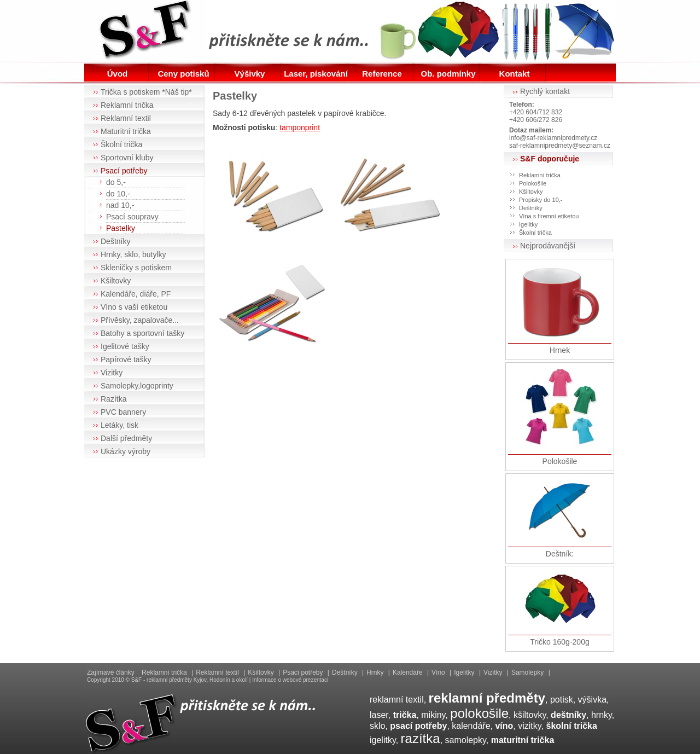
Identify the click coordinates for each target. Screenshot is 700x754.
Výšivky (250, 74)
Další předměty (126, 438)
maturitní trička (523, 740)
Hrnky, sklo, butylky (133, 254)
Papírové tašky (126, 359)
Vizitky (112, 373)
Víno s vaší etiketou (134, 307)
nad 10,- (120, 205)
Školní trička (121, 144)
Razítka (113, 399)
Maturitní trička (126, 131)
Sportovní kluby (127, 158)
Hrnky (375, 672)
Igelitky (528, 224)
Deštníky (115, 241)
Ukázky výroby (126, 451)
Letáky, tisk (119, 425)
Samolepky (527, 672)
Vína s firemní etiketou (549, 216)
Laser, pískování (316, 74)
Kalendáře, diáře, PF (136, 294)
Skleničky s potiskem (136, 268)
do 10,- (118, 194)
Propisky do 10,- (541, 200)
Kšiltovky (116, 281)
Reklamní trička (127, 105)
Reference (382, 74)
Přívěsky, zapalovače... (140, 320)
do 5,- (116, 182)
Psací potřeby (124, 171)
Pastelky (121, 228)
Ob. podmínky (448, 74)
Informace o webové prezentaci (290, 680)
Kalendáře (408, 672)
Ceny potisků (183, 74)
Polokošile (533, 183)
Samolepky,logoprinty (137, 386)
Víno (438, 672)
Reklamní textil (126, 118)
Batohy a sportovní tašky (142, 333)
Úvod (118, 74)
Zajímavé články (111, 672)
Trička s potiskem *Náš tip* (146, 92)
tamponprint (300, 127)
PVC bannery (123, 412)
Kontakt (515, 74)
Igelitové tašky (125, 346)
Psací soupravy (132, 217)
